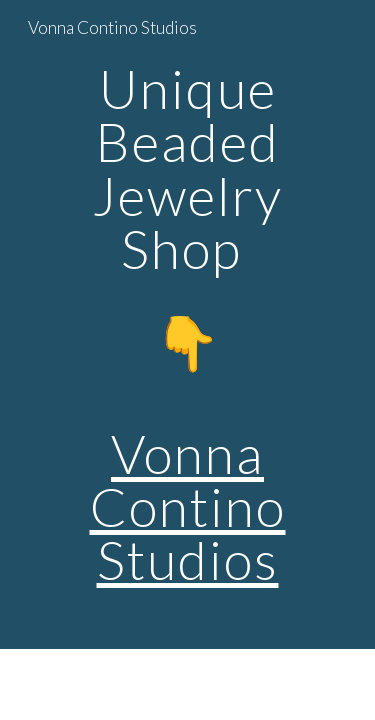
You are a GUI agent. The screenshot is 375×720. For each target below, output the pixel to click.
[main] (188, 324)
